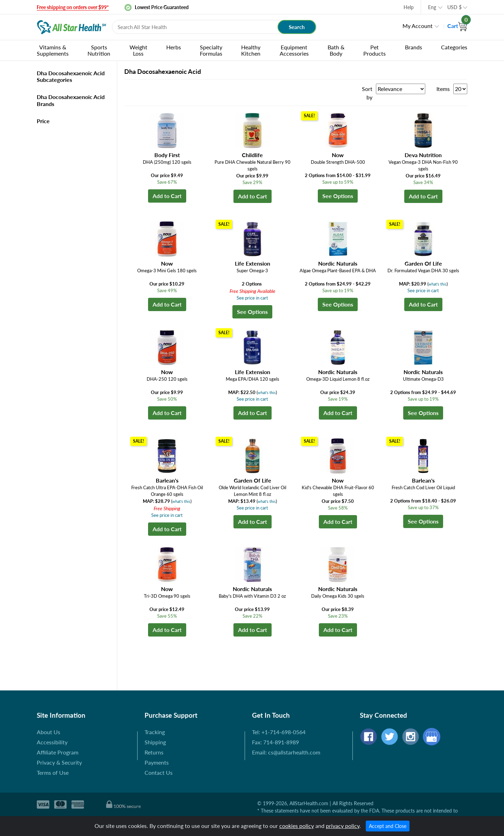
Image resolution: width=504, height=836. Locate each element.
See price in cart (252, 298)
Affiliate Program (58, 752)
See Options (338, 196)
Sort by (367, 93)
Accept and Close (388, 826)
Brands (414, 47)
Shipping (155, 742)
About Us (48, 732)
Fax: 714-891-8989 (275, 742)
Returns (154, 752)
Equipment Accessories (294, 50)
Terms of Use (53, 772)
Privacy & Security (59, 762)
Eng (432, 7)
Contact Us (159, 772)
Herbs (174, 47)
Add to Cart (167, 196)
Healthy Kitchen (251, 50)
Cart (457, 26)
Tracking (155, 732)
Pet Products (374, 50)
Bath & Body (336, 50)
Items (443, 89)
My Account (418, 26)
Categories (454, 47)
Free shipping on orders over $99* (73, 7)
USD (454, 7)
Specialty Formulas (211, 50)
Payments (157, 762)
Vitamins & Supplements (53, 50)
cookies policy (297, 826)
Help (409, 7)
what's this (437, 284)
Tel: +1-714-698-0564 (279, 732)
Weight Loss (138, 50)
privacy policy (343, 826)
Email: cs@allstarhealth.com (286, 752)
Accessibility (52, 742)
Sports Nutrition (99, 50)
